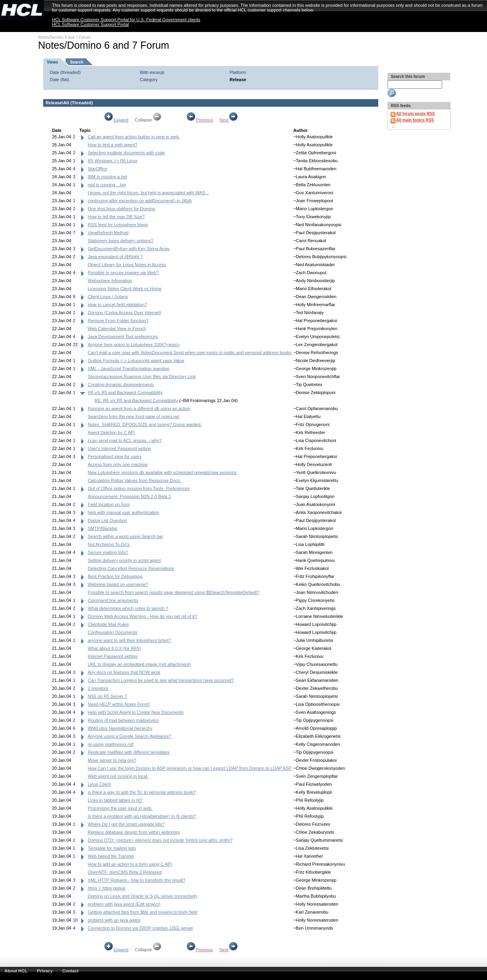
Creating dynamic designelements (121, 384)
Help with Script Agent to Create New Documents (136, 712)
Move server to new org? (112, 760)
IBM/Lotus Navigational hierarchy (120, 728)
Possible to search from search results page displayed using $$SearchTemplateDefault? (173, 592)
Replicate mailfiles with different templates (129, 752)
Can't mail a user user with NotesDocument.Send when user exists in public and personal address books (190, 353)
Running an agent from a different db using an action (139, 408)
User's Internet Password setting (119, 448)
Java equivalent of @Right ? (115, 257)
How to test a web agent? (112, 145)
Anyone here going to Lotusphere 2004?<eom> (134, 345)
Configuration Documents (112, 632)
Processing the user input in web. (120, 808)
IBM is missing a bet (107, 177)
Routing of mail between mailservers (123, 720)
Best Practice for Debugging (115, 576)
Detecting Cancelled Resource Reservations (131, 568)
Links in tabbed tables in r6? (115, 800)
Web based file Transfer (111, 856)
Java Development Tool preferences (123, 337)
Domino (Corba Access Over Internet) (124, 313)
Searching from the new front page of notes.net (133, 416)
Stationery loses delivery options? (120, 241)
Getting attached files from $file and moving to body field (142, 912)
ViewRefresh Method (108, 233)
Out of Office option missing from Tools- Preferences (139, 488)
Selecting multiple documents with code (126, 153)
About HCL (16, 971)
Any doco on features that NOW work (124, 672)
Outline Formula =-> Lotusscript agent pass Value (136, 361)
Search (77, 62)
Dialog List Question (107, 520)
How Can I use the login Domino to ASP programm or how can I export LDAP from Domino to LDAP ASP (190, 768)
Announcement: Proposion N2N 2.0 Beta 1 (129, 496)
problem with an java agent (114, 920)
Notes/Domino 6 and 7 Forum (64, 37)
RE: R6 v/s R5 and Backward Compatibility (136, 400)
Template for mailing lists (112, 848)
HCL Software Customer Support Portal (90, 24)
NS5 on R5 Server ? (107, 696)
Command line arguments (113, 600)
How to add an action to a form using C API (130, 864)
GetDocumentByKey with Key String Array (129, 249)
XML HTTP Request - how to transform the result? (136, 880)
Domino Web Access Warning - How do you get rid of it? (142, 616)
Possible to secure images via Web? (123, 273)
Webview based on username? (118, 584)
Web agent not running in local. (118, 776)
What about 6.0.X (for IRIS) (114, 648)
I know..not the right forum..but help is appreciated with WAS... (148, 193)
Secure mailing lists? (108, 552)
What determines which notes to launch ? (128, 608)
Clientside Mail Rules (108, 624)
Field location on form (109, 504)
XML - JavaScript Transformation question (128, 368)
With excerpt (152, 72)
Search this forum (407, 77)
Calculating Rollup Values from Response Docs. (134, 480)
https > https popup (106, 888)
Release (238, 80)
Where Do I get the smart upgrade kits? (126, 824)
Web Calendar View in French (117, 329)
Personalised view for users (115, 456)
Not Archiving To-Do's (109, 544)
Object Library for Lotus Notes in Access (127, 265)
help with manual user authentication (123, 512)
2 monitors (98, 688)
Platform (238, 72)
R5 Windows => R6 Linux (112, 161)
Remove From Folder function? (118, 321)
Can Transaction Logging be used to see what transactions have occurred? (161, 680)
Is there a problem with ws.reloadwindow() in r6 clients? (142, 816)
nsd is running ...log (107, 185)
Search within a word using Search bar (125, 536)
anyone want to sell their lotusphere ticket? (129, 640)
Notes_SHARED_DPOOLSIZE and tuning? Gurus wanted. (145, 424)
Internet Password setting (112, 656)
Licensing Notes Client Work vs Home (124, 289)
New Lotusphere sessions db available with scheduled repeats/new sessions (162, 472)
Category (149, 80)
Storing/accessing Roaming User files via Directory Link (142, 376)
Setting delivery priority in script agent (124, 560)
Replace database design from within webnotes (134, 832)
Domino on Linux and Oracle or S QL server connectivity (142, 896)
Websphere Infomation (110, 281)
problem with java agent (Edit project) (124, 904)
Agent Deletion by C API (111, 432)
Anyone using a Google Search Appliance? (129, 736)
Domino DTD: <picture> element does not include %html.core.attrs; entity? (160, 840)
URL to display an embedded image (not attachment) (139, 664)
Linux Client (99, 784)
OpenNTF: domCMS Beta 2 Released (125, 872)
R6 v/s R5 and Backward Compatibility (125, 392)
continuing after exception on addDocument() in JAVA (140, 201)
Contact (71, 971)
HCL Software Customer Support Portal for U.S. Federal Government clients (126, 20)
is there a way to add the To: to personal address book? (142, 792)
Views (52, 62)
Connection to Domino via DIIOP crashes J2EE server (140, 928)
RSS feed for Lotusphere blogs (118, 225)
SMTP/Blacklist (102, 528)
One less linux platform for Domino (121, 209)
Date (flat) (60, 80)
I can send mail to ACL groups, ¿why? (125, 440)
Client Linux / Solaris (108, 297)
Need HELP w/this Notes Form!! (119, 704)
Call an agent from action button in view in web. (134, 137)
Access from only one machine (118, 464)
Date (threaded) (65, 72)
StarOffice (97, 169)
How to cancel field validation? (117, 305)
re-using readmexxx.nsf (110, 744)
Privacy (45, 971)
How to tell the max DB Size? (116, 217)
